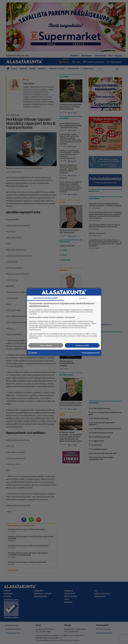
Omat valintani (46, 345)
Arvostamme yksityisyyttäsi (46, 298)
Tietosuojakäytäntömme (91, 353)
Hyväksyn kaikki (82, 345)
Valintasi (82, 298)
